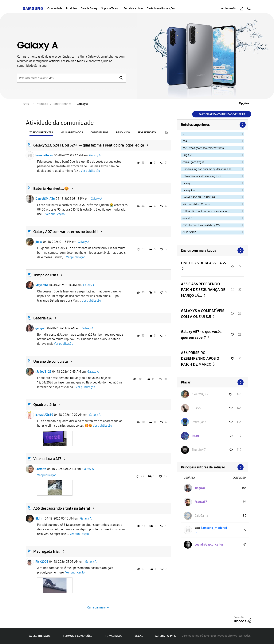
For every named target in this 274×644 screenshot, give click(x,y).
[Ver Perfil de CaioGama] (201, 516)
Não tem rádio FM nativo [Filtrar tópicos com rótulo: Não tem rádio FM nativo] (197, 204)
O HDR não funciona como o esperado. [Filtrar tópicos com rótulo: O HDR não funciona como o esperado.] (205, 211)
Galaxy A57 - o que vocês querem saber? (201, 335)
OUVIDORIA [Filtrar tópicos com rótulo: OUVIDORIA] (189, 232)
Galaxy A (95, 155)
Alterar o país (166, 636)
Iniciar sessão (228, 8)
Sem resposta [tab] (147, 133)
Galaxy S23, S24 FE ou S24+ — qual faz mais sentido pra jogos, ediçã (89, 145)
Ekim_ (40, 518)
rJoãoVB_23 (43, 372)
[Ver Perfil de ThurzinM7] (199, 450)
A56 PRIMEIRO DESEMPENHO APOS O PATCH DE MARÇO (200, 358)
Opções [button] (244, 103)
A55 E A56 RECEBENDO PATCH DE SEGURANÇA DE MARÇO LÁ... (203, 290)
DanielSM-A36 (45, 199)
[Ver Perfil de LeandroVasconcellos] (209, 545)
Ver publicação (90, 171)
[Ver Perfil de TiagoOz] (200, 488)
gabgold (41, 328)
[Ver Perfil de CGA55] (196, 408)
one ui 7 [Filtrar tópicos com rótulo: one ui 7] (187, 218)
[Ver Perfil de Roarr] (196, 436)
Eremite (41, 469)
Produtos (71, 8)
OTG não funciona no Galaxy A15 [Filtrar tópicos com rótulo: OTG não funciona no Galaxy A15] (201, 225)
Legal (139, 636)
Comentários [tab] (100, 133)
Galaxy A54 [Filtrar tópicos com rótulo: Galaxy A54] (189, 190)
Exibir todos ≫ (213, 250)
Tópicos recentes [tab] (41, 133)
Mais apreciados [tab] (72, 133)
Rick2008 (42, 562)
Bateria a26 (43, 318)
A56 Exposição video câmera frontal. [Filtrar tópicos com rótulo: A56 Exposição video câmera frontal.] (204, 148)
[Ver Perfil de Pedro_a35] (199, 422)
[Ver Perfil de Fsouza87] (201, 502)
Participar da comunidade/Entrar (222, 114)
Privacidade (114, 636)
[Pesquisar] (71, 78)
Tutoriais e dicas (133, 8)
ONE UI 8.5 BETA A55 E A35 (204, 263)
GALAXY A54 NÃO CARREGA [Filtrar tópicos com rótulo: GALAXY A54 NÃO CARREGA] (199, 197)
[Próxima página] (242, 125)
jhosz (39, 242)
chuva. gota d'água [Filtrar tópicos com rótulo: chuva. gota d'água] (193, 162)
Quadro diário (45, 405)
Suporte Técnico (111, 8)
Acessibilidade (40, 636)
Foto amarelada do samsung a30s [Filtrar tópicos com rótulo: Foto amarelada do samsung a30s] (202, 176)
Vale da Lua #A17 (47, 459)
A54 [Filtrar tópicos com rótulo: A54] (185, 141)
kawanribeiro (44, 155)
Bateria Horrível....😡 (51, 189)
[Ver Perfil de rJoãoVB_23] (200, 394)
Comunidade (55, 8)
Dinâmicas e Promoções (161, 8)
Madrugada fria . (47, 551)
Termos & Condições (78, 636)
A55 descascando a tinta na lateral (62, 508)
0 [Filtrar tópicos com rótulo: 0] (183, 134)
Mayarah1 (42, 285)
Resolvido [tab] (123, 133)
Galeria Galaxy (89, 8)
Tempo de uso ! (46, 275)
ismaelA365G (44, 415)
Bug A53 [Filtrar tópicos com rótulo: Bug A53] (188, 155)
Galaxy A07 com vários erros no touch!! (66, 232)
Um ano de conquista (51, 361)
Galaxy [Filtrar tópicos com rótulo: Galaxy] (186, 183)
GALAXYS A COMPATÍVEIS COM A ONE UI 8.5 (203, 314)
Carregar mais (96, 607)
